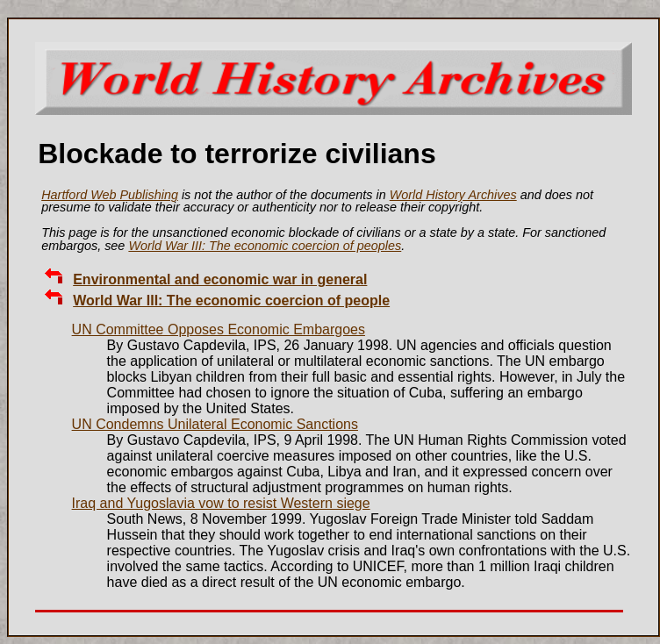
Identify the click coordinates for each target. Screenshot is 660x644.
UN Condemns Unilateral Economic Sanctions (215, 424)
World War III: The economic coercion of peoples (265, 246)
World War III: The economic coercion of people (231, 301)
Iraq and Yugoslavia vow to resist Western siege (221, 503)
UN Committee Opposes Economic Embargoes (219, 329)
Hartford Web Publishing (110, 195)
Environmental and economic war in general (220, 279)
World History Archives (453, 195)
